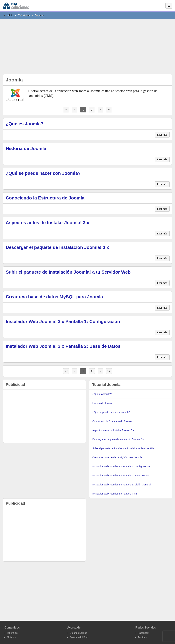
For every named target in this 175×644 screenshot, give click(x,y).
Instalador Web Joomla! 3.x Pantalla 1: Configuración (63, 321)
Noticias (11, 637)
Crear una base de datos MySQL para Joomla (54, 297)
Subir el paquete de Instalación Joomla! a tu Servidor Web (68, 272)
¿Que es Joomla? (25, 124)
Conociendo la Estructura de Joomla (45, 198)
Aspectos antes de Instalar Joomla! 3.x (47, 223)
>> (109, 110)
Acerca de (74, 628)
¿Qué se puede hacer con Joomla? (43, 173)
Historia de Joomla (26, 148)
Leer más (162, 135)
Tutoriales (24, 15)
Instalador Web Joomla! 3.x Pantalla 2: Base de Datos (63, 346)
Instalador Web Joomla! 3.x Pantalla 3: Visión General (122, 485)
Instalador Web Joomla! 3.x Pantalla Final (115, 494)
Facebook (143, 633)
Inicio (10, 15)
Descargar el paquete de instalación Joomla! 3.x (57, 247)
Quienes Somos (78, 633)
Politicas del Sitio (79, 637)
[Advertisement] (87, 45)
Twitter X (143, 637)
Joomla (39, 15)
